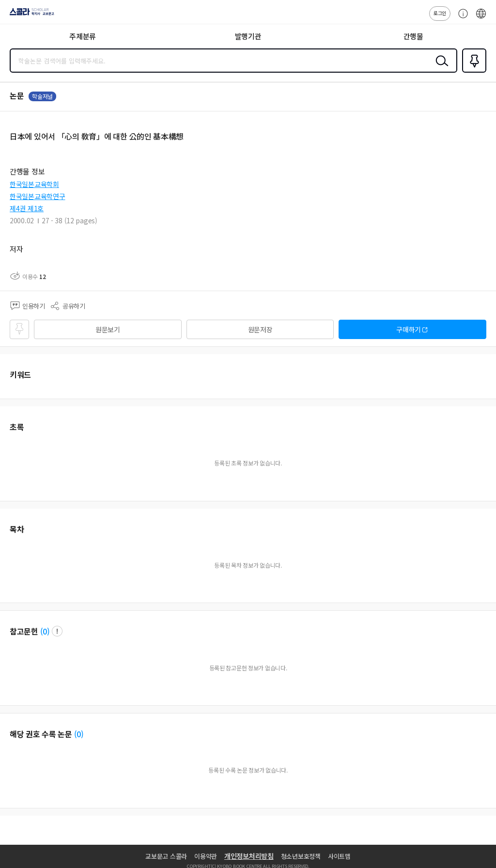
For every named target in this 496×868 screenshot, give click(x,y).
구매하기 (409, 329)
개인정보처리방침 (249, 856)
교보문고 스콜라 (166, 856)
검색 (440, 68)
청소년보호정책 (301, 856)
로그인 (440, 13)
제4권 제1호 (27, 208)
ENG (481, 18)
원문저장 (260, 329)
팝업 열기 (57, 631)
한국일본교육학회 (34, 184)
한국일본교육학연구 (37, 196)
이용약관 (206, 856)
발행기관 (248, 36)
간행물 (413, 36)
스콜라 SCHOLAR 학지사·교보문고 (29, 15)
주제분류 (83, 36)
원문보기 (108, 329)
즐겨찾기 (472, 72)
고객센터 (461, 18)
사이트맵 (339, 856)
